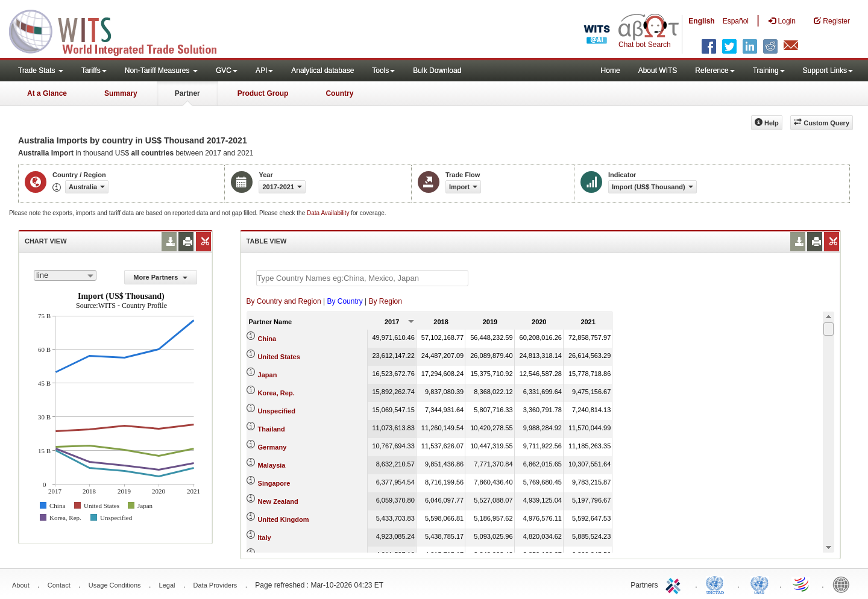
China (267, 339)
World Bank (844, 584)
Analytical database (322, 71)
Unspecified (277, 411)
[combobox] (65, 275)
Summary (121, 93)
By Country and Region (284, 301)
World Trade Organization (802, 584)
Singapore (274, 483)
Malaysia (272, 465)
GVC (227, 71)
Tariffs (94, 71)
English (701, 21)
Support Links (828, 71)
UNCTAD (717, 584)
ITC (675, 584)
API (264, 71)
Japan (268, 375)
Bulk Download (437, 71)
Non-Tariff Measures (161, 71)
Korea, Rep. (276, 393)
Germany (272, 447)
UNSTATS (759, 584)
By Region (385, 301)
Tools (383, 71)
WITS (121, 30)
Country (339, 93)
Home (611, 71)
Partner (187, 93)
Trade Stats (41, 71)
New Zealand (278, 501)
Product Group (263, 93)
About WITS (658, 71)
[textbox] (362, 278)
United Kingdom (284, 519)
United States (279, 357)
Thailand (272, 429)
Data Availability (329, 213)
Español (736, 21)
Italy (265, 538)
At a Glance (47, 93)
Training (769, 71)
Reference (715, 71)
